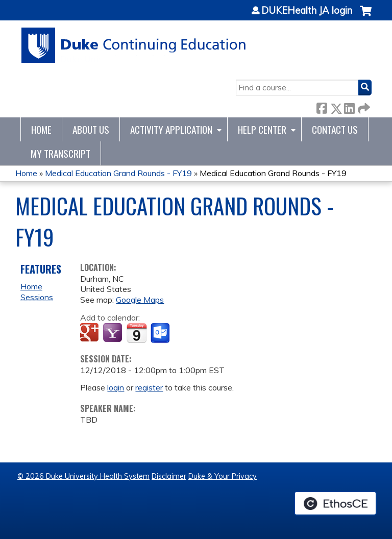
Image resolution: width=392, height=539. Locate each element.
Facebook (322, 106)
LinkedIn (349, 106)
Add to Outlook (161, 333)
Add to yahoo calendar (114, 333)
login (116, 387)
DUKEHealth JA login (307, 11)
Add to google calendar (91, 333)
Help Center (262, 129)
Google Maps (140, 300)
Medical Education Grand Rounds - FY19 (118, 173)
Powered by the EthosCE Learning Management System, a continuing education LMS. (335, 503)
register (149, 387)
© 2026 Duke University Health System (83, 476)
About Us (91, 129)
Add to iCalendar (137, 333)
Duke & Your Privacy (223, 476)
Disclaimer (169, 476)
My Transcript (60, 153)
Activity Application (171, 129)
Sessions (37, 297)
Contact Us (335, 129)
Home (41, 129)
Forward (363, 106)
